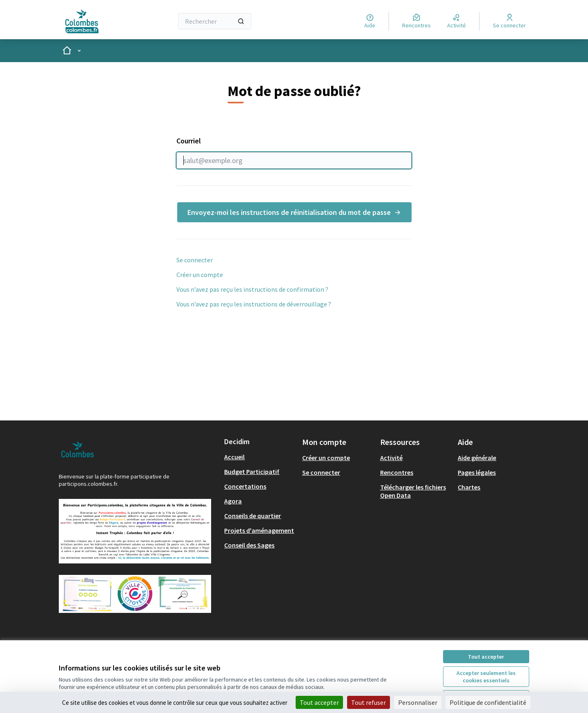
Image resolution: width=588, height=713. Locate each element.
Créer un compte (200, 275)
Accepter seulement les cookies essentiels (486, 677)
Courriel (294, 152)
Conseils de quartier (253, 516)
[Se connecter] (509, 21)
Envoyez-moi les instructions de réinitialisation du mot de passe (294, 212)
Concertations (245, 486)
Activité (391, 458)
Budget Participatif (252, 472)
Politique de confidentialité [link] (488, 702)
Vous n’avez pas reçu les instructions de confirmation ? (252, 289)
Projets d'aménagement (259, 530)
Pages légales (477, 472)
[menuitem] (260, 457)
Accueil (234, 457)
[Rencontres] (416, 21)
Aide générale (477, 458)
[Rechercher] (215, 21)
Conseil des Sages (249, 545)
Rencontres (397, 472)
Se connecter (195, 260)
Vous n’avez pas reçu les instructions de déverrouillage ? (254, 304)
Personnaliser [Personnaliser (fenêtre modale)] (418, 702)
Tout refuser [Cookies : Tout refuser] (369, 702)
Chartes (469, 487)
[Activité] (457, 21)
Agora (233, 501)
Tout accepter (486, 657)
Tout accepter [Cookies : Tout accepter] (319, 702)
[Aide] (370, 21)
